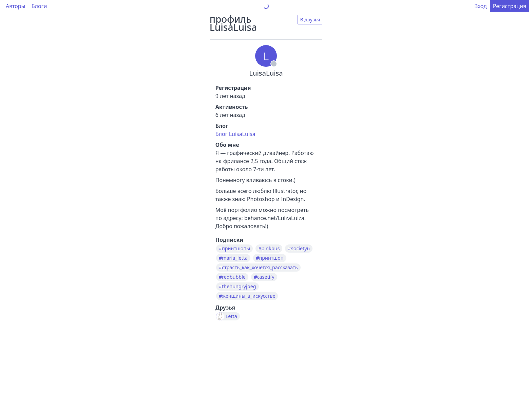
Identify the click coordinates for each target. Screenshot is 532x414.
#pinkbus (269, 249)
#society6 (299, 249)
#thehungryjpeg (237, 287)
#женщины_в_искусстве (247, 296)
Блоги (39, 6)
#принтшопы (234, 249)
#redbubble (232, 277)
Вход (481, 6)
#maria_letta (233, 258)
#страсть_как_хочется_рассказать (258, 268)
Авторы (16, 6)
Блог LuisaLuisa (235, 134)
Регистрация (510, 6)
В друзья (310, 19)
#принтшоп (270, 258)
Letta (231, 316)
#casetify (264, 277)
